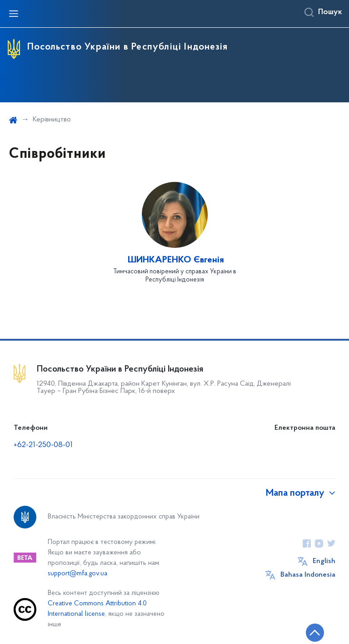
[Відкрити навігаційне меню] (14, 14)
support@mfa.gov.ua (77, 574)
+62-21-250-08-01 (43, 445)
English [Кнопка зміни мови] (324, 561)
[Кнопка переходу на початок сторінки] (315, 633)
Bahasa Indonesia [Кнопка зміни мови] (308, 575)
